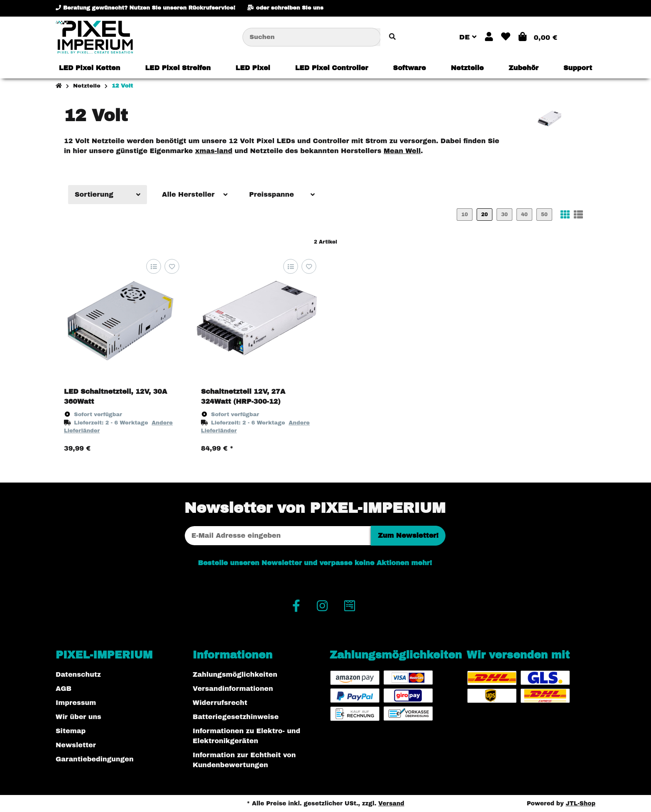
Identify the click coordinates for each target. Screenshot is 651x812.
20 (485, 215)
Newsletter (76, 745)
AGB (64, 689)
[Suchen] (312, 37)
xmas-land (214, 151)
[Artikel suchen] (392, 37)
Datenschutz (78, 674)
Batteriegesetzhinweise (236, 717)
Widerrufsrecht (220, 703)
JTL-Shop (580, 803)
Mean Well (402, 151)
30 (504, 215)
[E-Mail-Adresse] (278, 536)
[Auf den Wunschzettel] (172, 267)
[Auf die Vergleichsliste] (153, 267)
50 (544, 215)
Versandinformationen (233, 689)
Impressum (76, 703)
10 (465, 215)
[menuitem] (90, 68)
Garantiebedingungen (95, 759)
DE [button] (468, 37)
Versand (391, 803)
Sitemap (71, 731)
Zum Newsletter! (408, 535)
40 (524, 215)
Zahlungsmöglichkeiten (235, 674)
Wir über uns (78, 717)
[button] (489, 37)
